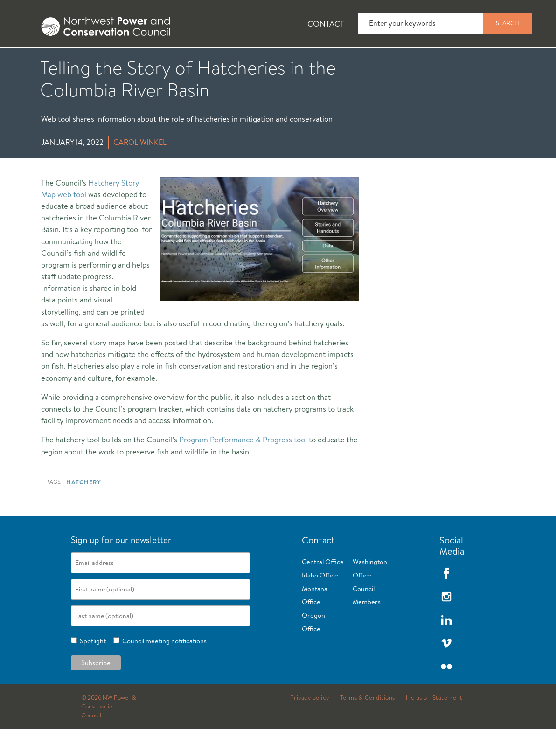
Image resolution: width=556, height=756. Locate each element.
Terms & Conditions (368, 724)
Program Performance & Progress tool (243, 466)
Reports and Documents (438, 61)
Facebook (446, 600)
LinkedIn (446, 646)
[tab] (28, 61)
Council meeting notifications (163, 667)
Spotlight (91, 667)
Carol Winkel (140, 169)
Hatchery (84, 509)
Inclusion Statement (434, 724)
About (36, 61)
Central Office (323, 588)
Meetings (343, 61)
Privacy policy (310, 724)
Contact (326, 24)
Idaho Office (320, 602)
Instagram (446, 623)
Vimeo (446, 670)
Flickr (446, 693)
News (90, 61)
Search (507, 23)
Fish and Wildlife (166, 61)
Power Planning (261, 61)
